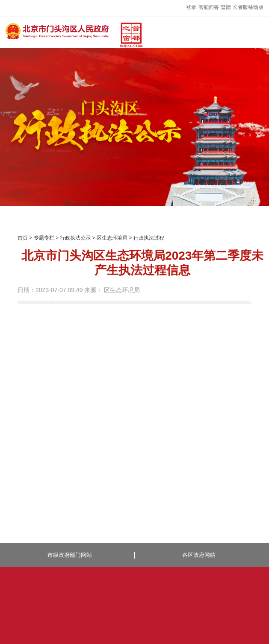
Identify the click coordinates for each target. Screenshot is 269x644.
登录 (191, 7)
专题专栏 (44, 238)
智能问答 (209, 7)
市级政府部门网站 (70, 555)
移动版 (256, 7)
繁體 (226, 7)
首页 (23, 238)
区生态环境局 (112, 238)
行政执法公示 (75, 238)
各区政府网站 (199, 555)
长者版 (240, 7)
